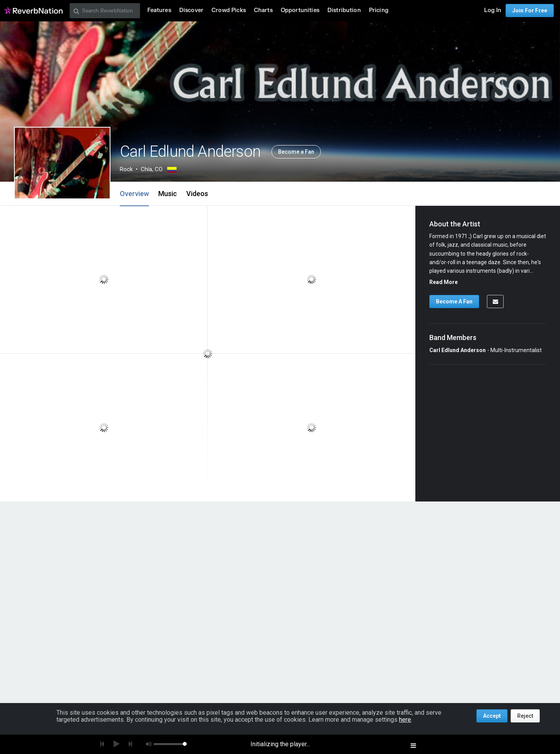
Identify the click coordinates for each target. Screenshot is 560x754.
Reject (525, 716)
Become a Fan (296, 152)
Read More (444, 282)
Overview (134, 194)
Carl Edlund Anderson (458, 350)
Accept (492, 716)
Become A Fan (454, 302)
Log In (493, 10)
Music (168, 194)
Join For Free (530, 11)
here (405, 720)
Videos (197, 194)
